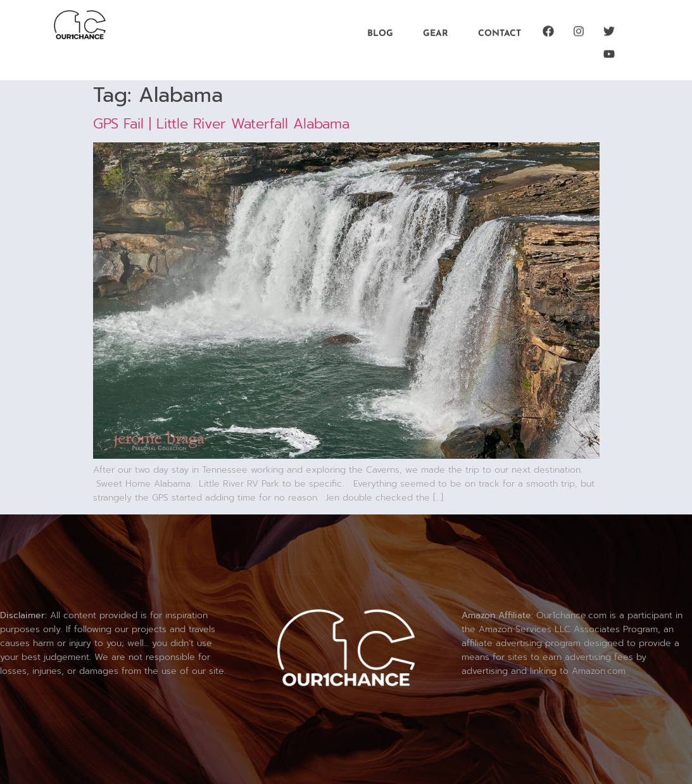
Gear (436, 33)
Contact (500, 33)
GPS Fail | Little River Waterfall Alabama (221, 124)
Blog (380, 33)
